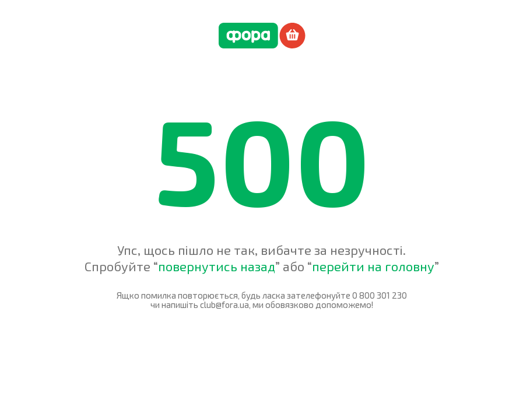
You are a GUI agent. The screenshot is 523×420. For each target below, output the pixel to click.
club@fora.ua (224, 304)
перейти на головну (373, 266)
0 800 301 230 (380, 295)
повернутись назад (217, 266)
